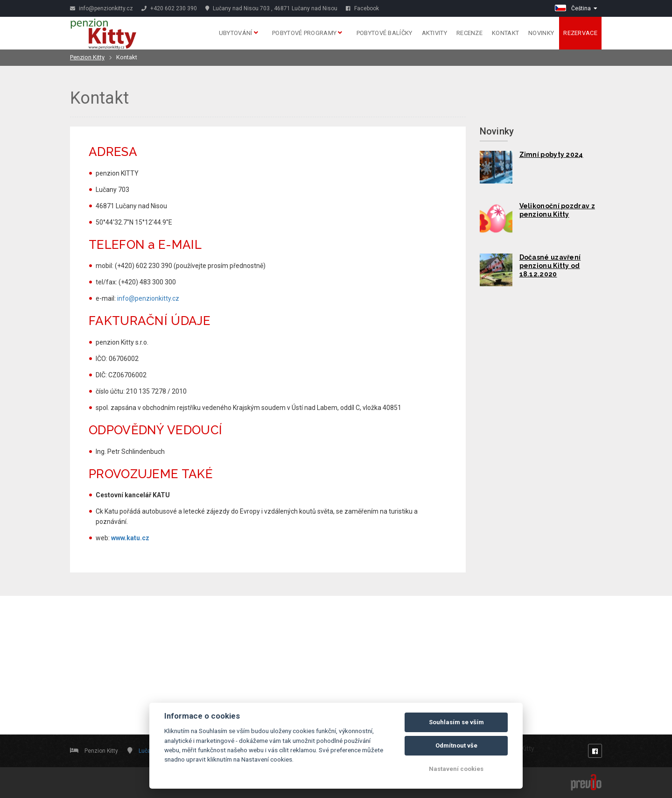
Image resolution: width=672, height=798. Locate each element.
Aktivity (434, 33)
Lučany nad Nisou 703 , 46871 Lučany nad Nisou (271, 8)
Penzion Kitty (87, 57)
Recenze (469, 33)
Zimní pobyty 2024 (551, 155)
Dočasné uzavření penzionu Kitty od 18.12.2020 (550, 266)
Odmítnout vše (456, 745)
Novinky (541, 33)
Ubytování (238, 33)
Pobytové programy (307, 33)
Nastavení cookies (456, 769)
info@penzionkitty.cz (101, 8)
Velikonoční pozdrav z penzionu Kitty (557, 210)
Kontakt (505, 33)
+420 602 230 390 (169, 8)
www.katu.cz (130, 538)
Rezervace (580, 33)
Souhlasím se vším (456, 722)
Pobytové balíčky (385, 33)
